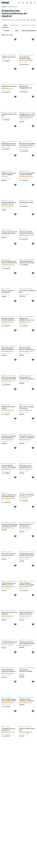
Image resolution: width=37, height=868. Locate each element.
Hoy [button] (17, 31)
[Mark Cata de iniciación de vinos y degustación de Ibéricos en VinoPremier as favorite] (33, 624)
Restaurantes (14, 25)
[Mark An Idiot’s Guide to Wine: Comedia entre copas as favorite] (15, 214)
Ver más (33, 20)
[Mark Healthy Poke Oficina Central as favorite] (15, 389)
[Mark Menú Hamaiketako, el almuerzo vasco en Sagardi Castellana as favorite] (15, 185)
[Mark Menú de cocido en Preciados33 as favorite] (15, 273)
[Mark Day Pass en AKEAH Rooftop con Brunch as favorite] (15, 301)
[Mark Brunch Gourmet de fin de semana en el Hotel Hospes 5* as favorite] (15, 360)
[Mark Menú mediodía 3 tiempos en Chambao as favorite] (15, 652)
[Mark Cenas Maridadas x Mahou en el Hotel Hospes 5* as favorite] (15, 330)
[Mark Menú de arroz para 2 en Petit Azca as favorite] (15, 595)
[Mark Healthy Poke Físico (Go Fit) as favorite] (15, 97)
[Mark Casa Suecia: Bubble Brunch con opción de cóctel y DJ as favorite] (33, 214)
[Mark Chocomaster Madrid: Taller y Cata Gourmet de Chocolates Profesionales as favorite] (33, 244)
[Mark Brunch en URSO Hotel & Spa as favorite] (33, 711)
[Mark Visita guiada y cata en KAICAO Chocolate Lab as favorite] (33, 536)
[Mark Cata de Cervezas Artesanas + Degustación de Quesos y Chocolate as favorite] (33, 682)
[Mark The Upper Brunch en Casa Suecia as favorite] (15, 711)
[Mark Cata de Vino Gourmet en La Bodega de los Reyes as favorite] (15, 507)
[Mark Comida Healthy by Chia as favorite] (15, 624)
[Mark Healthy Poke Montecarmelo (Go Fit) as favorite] (33, 301)
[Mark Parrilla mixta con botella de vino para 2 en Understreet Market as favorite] (33, 360)
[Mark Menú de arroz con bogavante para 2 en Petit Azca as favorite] (33, 448)
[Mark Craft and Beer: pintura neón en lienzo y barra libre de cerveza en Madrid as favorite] (15, 682)
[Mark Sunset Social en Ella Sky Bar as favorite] (33, 273)
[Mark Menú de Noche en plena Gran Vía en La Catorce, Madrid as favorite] (33, 126)
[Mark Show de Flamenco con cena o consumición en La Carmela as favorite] (15, 244)
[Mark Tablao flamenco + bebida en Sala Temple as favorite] (33, 566)
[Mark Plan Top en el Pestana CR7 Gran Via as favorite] (33, 389)
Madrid (4, 7)
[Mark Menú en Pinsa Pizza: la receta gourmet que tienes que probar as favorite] (15, 477)
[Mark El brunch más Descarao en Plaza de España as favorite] (33, 156)
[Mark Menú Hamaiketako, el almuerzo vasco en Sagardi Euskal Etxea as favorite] (33, 595)
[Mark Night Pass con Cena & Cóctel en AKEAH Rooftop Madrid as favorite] (15, 156)
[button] (13, 7)
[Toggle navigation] (35, 3)
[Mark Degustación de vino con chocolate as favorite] (33, 507)
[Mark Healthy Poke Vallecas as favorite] (15, 39)
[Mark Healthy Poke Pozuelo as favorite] (15, 69)
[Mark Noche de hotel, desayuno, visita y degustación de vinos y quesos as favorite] (33, 39)
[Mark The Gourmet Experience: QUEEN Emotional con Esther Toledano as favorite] (33, 652)
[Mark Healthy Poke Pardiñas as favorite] (33, 477)
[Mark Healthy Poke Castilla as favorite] (33, 185)
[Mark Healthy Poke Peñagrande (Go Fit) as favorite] (33, 69)
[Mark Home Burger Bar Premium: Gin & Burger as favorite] (15, 448)
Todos (5, 25)
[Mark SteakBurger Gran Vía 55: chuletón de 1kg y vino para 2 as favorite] (33, 97)
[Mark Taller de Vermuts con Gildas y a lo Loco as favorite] (15, 566)
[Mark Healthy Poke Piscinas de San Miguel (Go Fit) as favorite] (15, 126)
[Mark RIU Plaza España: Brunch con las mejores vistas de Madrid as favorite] (33, 330)
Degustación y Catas (28, 25)
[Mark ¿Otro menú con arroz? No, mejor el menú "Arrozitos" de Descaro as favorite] (15, 536)
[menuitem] (5, 25)
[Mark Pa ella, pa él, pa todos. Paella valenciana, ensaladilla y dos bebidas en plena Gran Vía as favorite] (15, 419)
